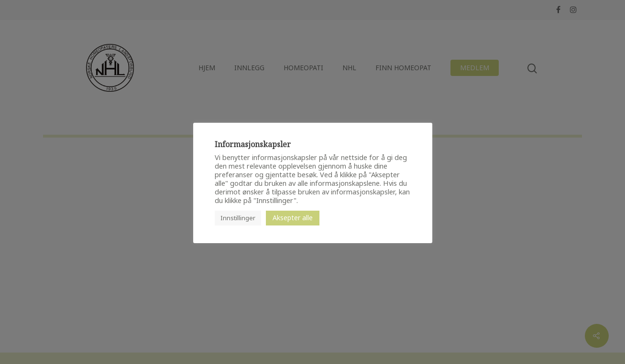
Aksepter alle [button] (293, 218)
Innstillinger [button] (238, 218)
